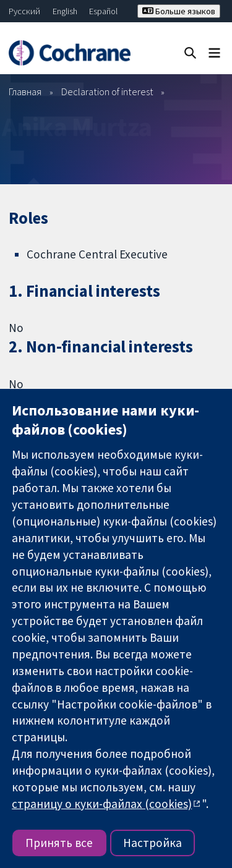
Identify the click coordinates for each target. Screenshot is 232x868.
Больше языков (179, 11)
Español (103, 11)
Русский (24, 11)
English (65, 11)
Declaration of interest (107, 91)
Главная (25, 91)
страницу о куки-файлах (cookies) (102, 804)
